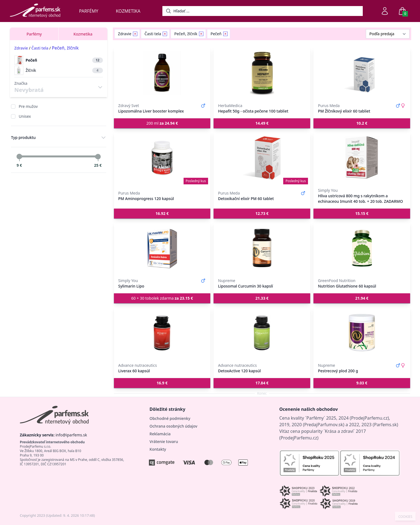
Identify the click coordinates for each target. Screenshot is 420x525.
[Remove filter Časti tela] (165, 34)
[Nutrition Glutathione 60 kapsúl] (362, 248)
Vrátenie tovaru (164, 441)
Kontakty (158, 449)
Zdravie (21, 48)
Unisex (25, 116)
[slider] (19, 157)
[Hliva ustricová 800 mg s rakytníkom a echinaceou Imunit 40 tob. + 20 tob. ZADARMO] (362, 158)
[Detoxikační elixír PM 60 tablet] (262, 158)
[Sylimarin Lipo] (162, 248)
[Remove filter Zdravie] (135, 34)
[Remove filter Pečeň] (225, 34)
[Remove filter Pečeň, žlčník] (201, 34)
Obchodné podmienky (170, 418)
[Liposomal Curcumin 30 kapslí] (262, 248)
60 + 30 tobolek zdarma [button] (162, 298)
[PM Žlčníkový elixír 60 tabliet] (362, 73)
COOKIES (405, 517)
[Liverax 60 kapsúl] (162, 333)
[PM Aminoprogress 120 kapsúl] (162, 158)
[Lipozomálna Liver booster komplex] (162, 73)
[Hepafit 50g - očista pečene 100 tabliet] (262, 73)
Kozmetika (128, 11)
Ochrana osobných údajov (173, 426)
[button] (262, 123)
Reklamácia (160, 434)
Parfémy (89, 11)
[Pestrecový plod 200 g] (362, 333)
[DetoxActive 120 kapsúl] (262, 333)
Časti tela (40, 48)
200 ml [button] (162, 123)
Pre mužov (28, 106)
